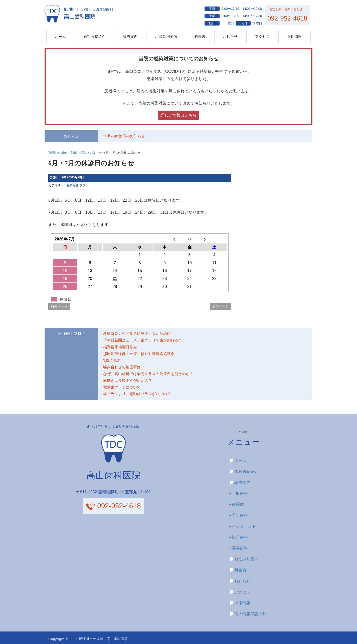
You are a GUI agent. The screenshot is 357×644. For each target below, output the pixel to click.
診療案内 (130, 37)
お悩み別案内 (166, 37)
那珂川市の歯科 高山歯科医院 (103, 639)
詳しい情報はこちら (178, 115)
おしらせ (230, 37)
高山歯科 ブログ (71, 334)
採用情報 (295, 37)
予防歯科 (240, 515)
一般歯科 (240, 493)
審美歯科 (240, 548)
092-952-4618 (287, 18)
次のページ (220, 306)
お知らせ (72, 185)
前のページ (59, 306)
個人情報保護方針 (250, 614)
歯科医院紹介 (95, 37)
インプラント (244, 526)
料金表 (200, 37)
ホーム (61, 37)
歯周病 (238, 504)
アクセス (262, 37)
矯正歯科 (240, 537)
